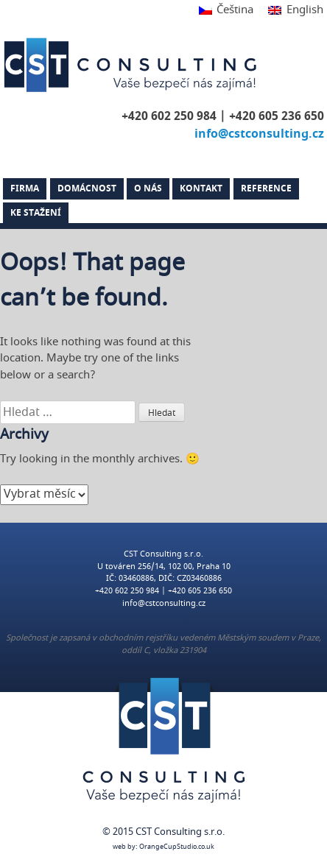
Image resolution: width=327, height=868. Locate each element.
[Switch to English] (292, 11)
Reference (266, 188)
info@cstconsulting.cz (259, 134)
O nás (148, 188)
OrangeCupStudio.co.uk (177, 847)
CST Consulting (133, 65)
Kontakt (201, 188)
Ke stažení (36, 213)
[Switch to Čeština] (226, 11)
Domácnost (87, 188)
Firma (25, 188)
